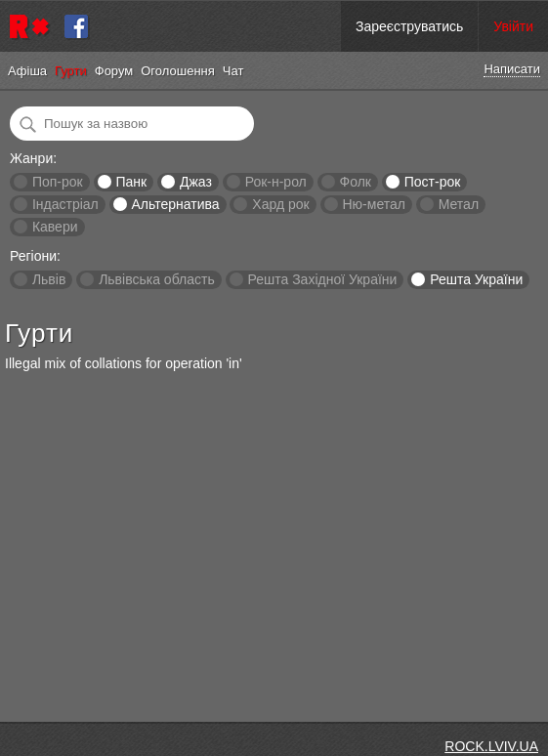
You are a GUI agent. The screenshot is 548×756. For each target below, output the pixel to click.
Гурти (71, 71)
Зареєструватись (409, 26)
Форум (114, 71)
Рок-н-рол (276, 182)
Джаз (196, 182)
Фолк (356, 182)
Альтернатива (176, 204)
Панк (131, 182)
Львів (49, 279)
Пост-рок (433, 182)
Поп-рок (58, 182)
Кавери (55, 227)
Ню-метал (373, 204)
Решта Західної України (322, 279)
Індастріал (65, 204)
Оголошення (178, 71)
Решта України (476, 279)
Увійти (513, 26)
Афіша (27, 71)
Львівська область (157, 279)
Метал (459, 204)
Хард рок (280, 204)
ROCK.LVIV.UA (491, 746)
